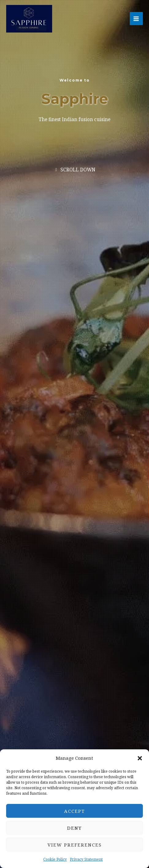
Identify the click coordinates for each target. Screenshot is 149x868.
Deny (74, 828)
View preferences (75, 845)
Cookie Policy (55, 859)
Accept (74, 811)
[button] (140, 758)
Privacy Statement (86, 859)
